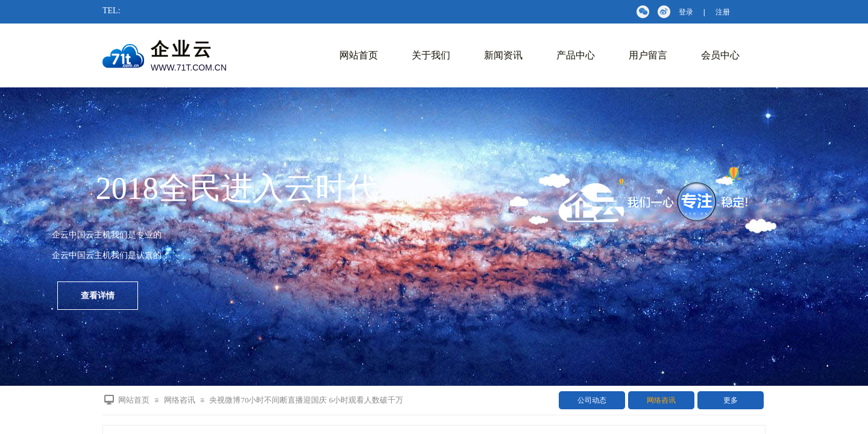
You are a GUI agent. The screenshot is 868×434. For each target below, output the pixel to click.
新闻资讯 (503, 55)
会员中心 (720, 55)
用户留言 (648, 55)
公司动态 (592, 400)
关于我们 (431, 55)
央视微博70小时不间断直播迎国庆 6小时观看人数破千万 (306, 400)
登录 (686, 12)
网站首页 (359, 55)
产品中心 (576, 55)
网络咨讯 (661, 400)
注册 (723, 12)
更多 (731, 400)
